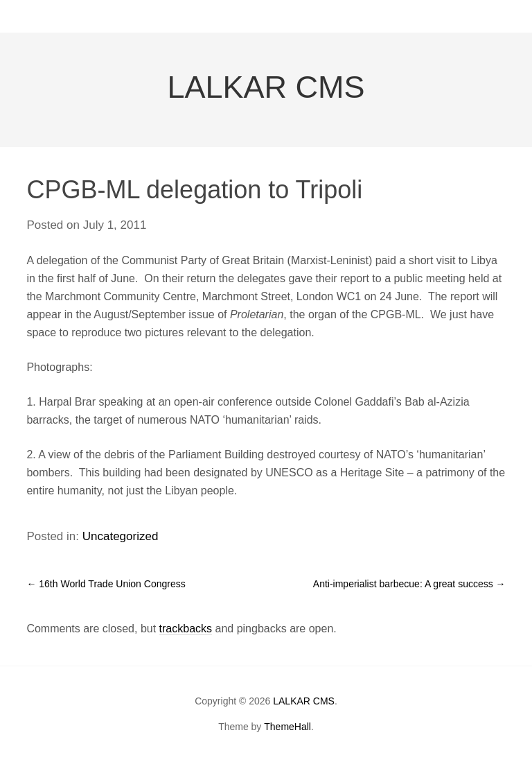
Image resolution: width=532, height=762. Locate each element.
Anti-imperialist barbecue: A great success (409, 584)
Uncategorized (121, 536)
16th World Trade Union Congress (106, 584)
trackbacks (186, 629)
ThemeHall (287, 727)
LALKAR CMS (266, 87)
